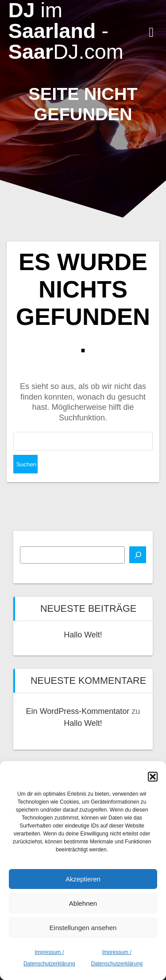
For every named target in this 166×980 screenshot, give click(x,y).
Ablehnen (83, 903)
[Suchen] (138, 555)
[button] (153, 777)
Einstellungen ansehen (83, 928)
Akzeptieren (83, 879)
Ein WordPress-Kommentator (78, 711)
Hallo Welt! (83, 635)
